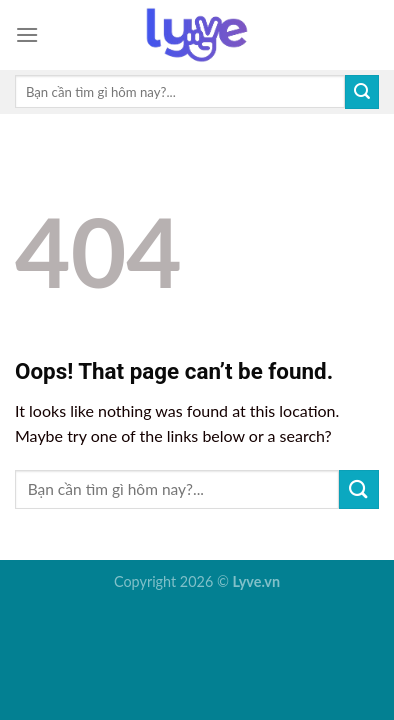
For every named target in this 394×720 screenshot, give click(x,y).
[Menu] (27, 34)
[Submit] (362, 92)
